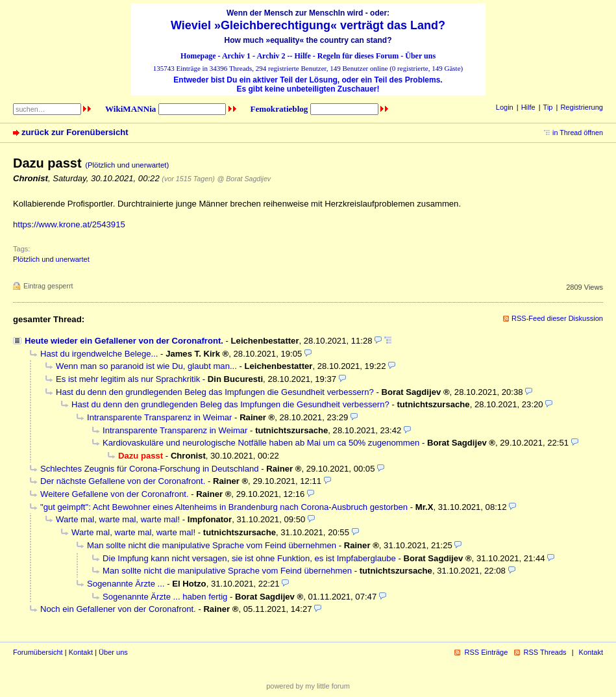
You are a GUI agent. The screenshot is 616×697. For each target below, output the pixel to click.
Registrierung (582, 107)
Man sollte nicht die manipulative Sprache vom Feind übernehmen (212, 545)
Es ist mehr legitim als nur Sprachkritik (128, 379)
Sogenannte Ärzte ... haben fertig (165, 597)
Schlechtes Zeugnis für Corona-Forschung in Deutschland (150, 469)
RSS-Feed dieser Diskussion (557, 318)
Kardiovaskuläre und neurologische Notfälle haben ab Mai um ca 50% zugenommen (261, 443)
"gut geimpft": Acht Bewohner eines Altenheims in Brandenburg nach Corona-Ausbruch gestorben (224, 507)
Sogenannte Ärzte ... (126, 584)
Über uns (420, 56)
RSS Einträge (486, 652)
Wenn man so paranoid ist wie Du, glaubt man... (146, 366)
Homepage (198, 56)
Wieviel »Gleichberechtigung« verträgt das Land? (308, 25)
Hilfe (303, 56)
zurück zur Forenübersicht (75, 132)
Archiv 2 (271, 56)
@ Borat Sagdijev (244, 179)
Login (505, 107)
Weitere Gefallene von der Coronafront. (115, 494)
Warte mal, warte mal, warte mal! (118, 519)
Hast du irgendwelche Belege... (99, 354)
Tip (548, 107)
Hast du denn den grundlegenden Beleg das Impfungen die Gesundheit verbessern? (215, 392)
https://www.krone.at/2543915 (69, 224)
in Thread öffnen (578, 133)
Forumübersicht (38, 652)
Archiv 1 (236, 56)
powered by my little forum (308, 686)
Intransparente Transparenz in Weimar (159, 417)
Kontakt (81, 652)
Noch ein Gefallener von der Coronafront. (118, 609)
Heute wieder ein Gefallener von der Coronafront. (124, 341)
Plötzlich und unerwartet (51, 259)
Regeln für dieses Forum (358, 56)
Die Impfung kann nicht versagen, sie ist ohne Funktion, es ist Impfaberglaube (249, 558)
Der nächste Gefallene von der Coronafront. (123, 481)
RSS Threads (545, 652)
